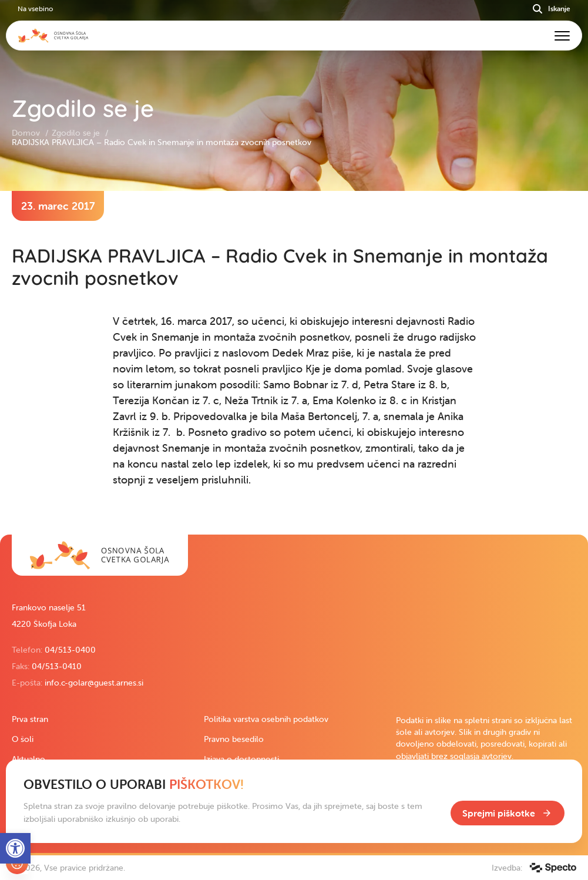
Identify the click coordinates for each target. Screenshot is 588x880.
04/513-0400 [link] (70, 650)
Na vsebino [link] (35, 9)
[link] (100, 555)
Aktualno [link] (28, 759)
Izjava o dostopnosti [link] (241, 759)
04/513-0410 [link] (57, 666)
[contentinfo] (294, 363)
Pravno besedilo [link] (234, 739)
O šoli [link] (23, 739)
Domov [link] (27, 133)
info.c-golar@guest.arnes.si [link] (94, 683)
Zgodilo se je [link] (77, 133)
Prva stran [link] (30, 719)
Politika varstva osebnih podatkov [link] (266, 719)
